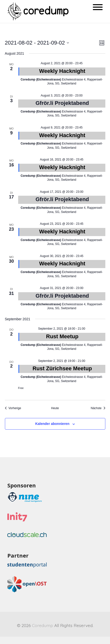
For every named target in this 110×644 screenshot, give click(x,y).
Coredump (42, 625)
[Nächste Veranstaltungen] (98, 408)
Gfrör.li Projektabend (62, 103)
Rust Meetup (62, 336)
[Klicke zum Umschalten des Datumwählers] (37, 43)
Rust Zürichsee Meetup (62, 368)
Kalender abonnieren (52, 424)
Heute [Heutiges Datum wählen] (55, 408)
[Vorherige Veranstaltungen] (13, 408)
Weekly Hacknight (62, 71)
